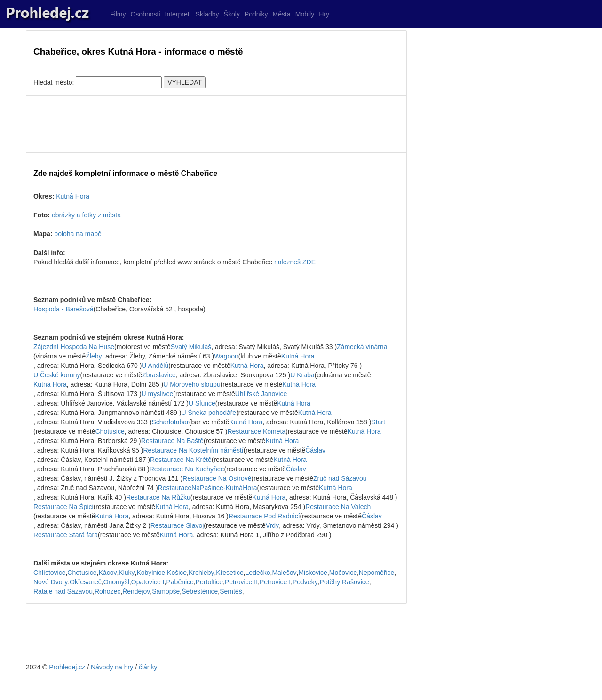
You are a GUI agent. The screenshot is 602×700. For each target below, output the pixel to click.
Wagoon (226, 356)
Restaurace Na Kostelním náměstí (193, 450)
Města (282, 14)
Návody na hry (112, 667)
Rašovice (356, 582)
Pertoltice (209, 582)
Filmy (118, 14)
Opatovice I (148, 582)
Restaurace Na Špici (63, 507)
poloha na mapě (78, 234)
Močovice (343, 573)
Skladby (207, 14)
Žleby (94, 356)
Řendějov (136, 591)
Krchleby (201, 573)
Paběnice (180, 582)
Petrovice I (275, 582)
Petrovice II (241, 582)
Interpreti (178, 14)
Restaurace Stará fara (66, 535)
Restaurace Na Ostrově (217, 478)
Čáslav (315, 450)
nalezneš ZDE (295, 262)
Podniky (256, 14)
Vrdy (272, 525)
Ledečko (258, 573)
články (148, 667)
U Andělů (155, 366)
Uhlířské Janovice (261, 394)
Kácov (108, 573)
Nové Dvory (51, 582)
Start (378, 422)
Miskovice (313, 573)
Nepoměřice (376, 573)
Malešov (284, 573)
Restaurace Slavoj (177, 525)
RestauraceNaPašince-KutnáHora (208, 488)
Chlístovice (49, 573)
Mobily (305, 14)
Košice (177, 573)
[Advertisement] (216, 124)
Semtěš (231, 591)
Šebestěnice (200, 591)
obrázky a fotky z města (86, 215)
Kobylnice (151, 573)
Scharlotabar (170, 422)
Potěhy (330, 582)
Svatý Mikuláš (191, 347)
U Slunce (202, 403)
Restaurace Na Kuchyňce (187, 469)
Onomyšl (116, 582)
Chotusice (110, 431)
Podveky (305, 582)
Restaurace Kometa (256, 431)
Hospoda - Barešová (63, 309)
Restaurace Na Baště (172, 441)
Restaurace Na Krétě (181, 460)
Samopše (166, 591)
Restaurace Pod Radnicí (264, 516)
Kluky (127, 573)
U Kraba (302, 375)
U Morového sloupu (192, 384)
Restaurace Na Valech (338, 507)
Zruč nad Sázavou (340, 478)
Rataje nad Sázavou (63, 591)
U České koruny (57, 375)
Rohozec (107, 591)
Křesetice (230, 573)
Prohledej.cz (67, 667)
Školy (232, 14)
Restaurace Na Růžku (158, 497)
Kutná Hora (73, 196)
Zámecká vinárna (362, 347)
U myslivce (158, 394)
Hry (324, 14)
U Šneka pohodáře (209, 413)
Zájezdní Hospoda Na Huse (74, 347)
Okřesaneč (86, 582)
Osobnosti (145, 14)
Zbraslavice (159, 375)
